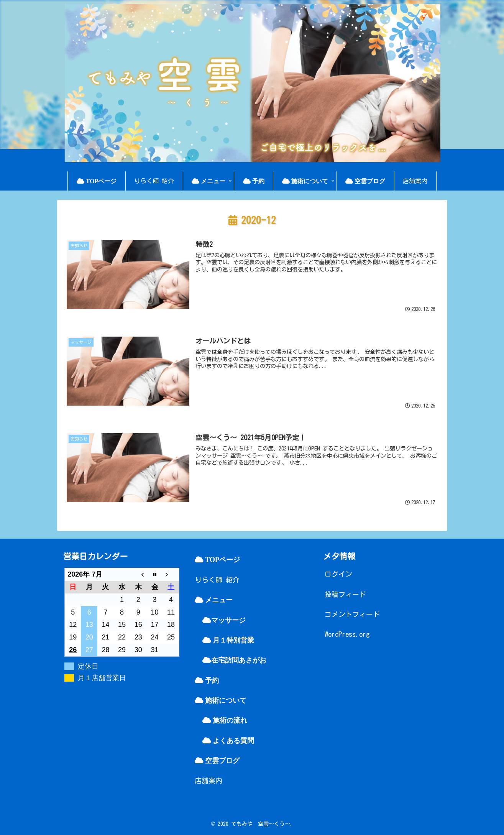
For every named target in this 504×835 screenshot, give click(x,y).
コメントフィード (352, 614)
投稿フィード (345, 594)
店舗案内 (208, 781)
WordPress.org (347, 634)
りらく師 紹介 (217, 580)
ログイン (338, 574)
